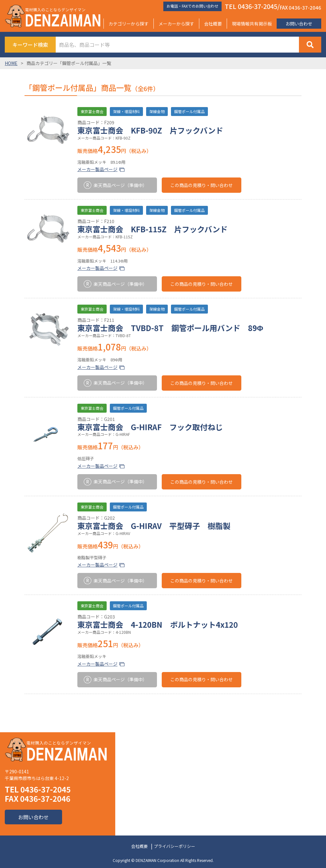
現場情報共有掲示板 (252, 24)
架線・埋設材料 (126, 111)
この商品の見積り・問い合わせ (202, 185)
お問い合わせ (299, 24)
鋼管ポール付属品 (189, 111)
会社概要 (213, 24)
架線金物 (157, 111)
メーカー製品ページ (97, 169)
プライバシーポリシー (174, 846)
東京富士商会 (92, 111)
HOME (11, 63)
